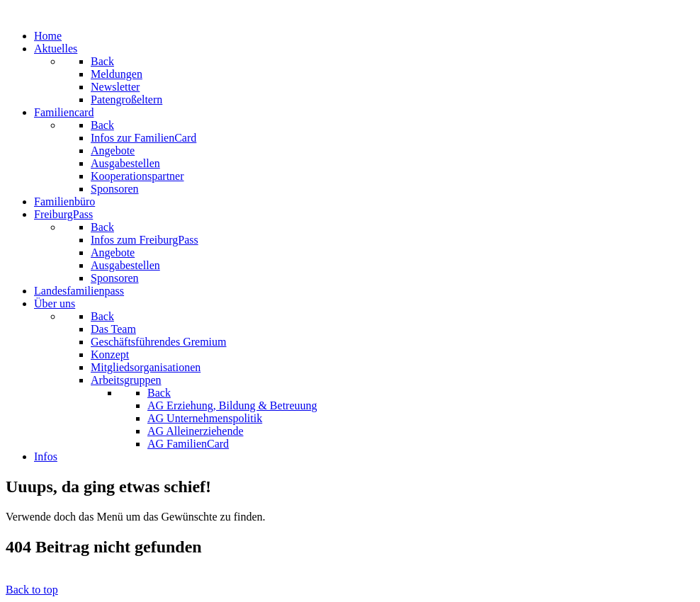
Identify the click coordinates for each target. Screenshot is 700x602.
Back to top (32, 590)
